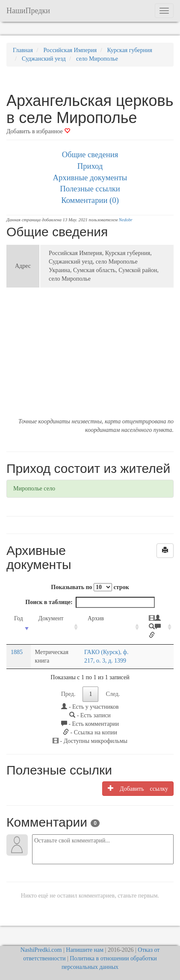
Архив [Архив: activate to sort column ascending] (96, 618)
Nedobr (126, 220)
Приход (90, 166)
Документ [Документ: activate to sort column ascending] (51, 618)
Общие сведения (90, 154)
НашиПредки (28, 11)
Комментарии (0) (90, 200)
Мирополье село (34, 489)
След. (113, 694)
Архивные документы (90, 178)
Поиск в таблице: (90, 602)
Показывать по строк (90, 587)
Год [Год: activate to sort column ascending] (19, 618)
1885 (17, 652)
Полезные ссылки (90, 189)
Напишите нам (85, 950)
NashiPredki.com (41, 950)
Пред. (68, 694)
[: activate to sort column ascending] (157, 627)
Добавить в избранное (38, 131)
